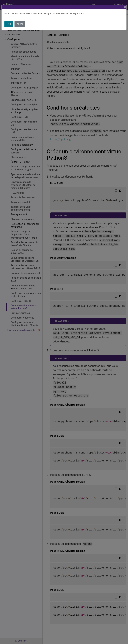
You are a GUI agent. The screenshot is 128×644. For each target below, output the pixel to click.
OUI (9, 24)
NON (20, 24)
